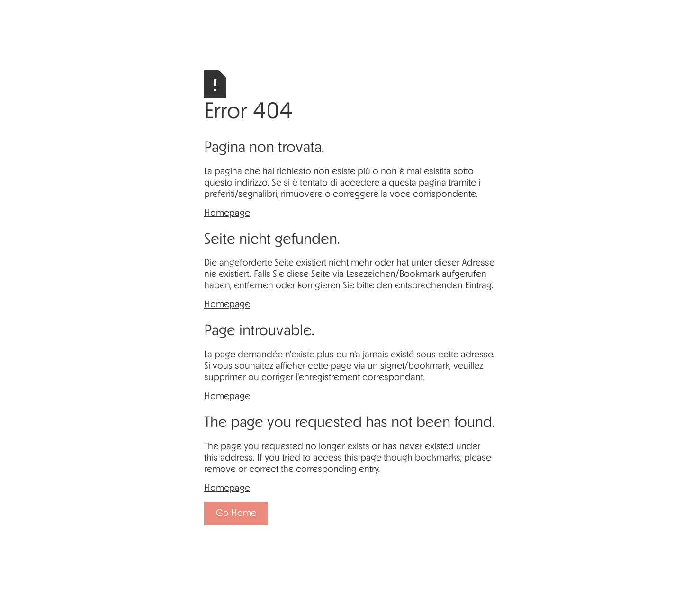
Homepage (227, 213)
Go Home (236, 514)
